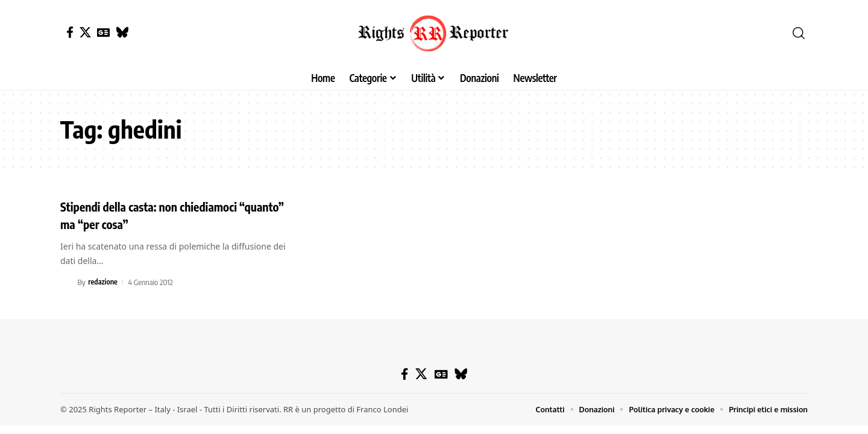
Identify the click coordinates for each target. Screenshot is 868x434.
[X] (85, 32)
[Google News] (103, 32)
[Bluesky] (122, 32)
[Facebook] (70, 32)
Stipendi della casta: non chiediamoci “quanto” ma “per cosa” (160, 215)
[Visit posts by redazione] (67, 282)
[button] (799, 33)
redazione (103, 282)
